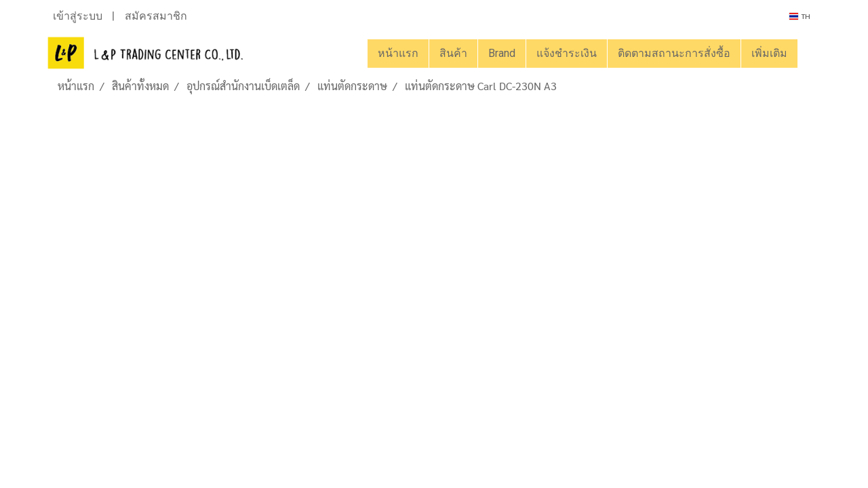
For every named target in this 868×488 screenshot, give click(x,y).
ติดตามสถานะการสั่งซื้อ (674, 53)
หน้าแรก (398, 53)
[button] (810, 54)
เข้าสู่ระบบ (78, 16)
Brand (502, 53)
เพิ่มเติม (769, 53)
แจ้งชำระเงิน (567, 53)
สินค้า (453, 53)
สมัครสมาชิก (156, 16)
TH (800, 16)
